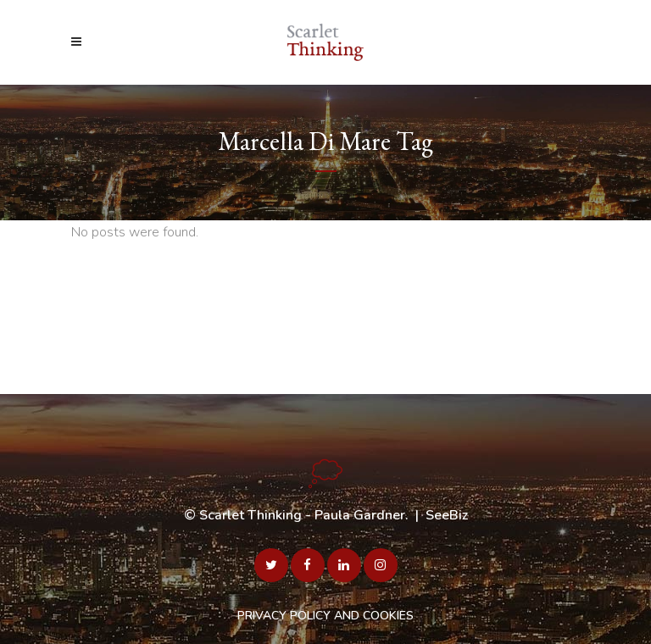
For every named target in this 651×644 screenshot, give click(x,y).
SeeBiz (447, 515)
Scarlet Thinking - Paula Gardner (302, 515)
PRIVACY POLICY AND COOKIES (325, 616)
